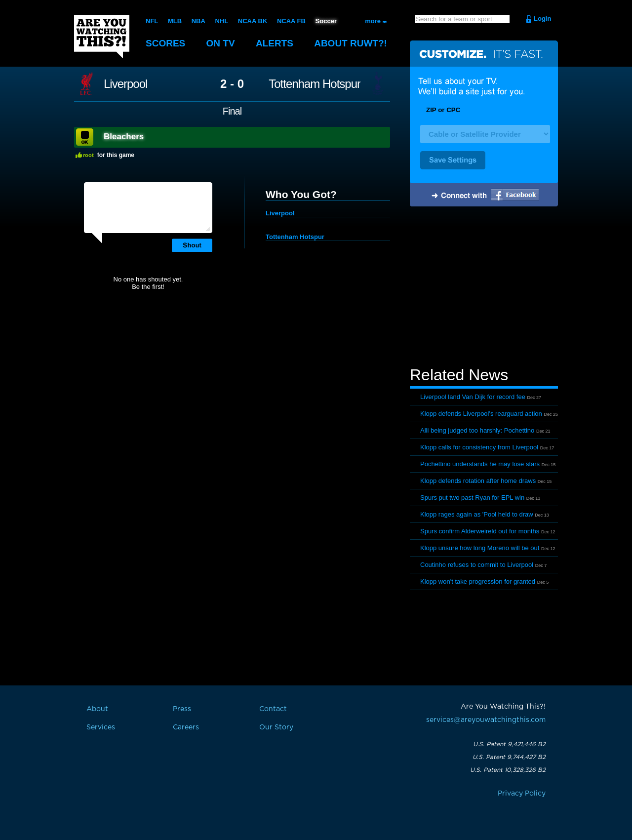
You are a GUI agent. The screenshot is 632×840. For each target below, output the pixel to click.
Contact (273, 709)
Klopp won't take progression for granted (478, 581)
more (373, 21)
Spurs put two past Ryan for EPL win (472, 498)
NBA (198, 21)
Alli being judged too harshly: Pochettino (477, 430)
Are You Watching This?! (102, 37)
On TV (221, 43)
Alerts (275, 43)
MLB (175, 21)
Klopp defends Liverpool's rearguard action (481, 414)
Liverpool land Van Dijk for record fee (473, 397)
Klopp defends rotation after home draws (478, 481)
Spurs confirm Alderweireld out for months (480, 531)
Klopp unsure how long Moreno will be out (480, 548)
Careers (186, 727)
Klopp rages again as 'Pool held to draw (477, 514)
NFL (152, 21)
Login (542, 19)
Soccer (326, 21)
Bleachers (124, 137)
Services (101, 727)
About (351, 43)
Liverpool (125, 84)
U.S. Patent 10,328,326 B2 (508, 770)
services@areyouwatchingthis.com (486, 720)
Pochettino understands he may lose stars (480, 464)
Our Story (276, 727)
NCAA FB (291, 21)
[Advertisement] (484, 288)
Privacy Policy (522, 794)
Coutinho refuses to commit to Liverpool (477, 565)
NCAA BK (253, 21)
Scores (165, 43)
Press (182, 709)
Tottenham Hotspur (315, 84)
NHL (222, 21)
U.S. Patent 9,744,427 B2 (509, 757)
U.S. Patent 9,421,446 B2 (509, 744)
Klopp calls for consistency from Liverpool (479, 447)
